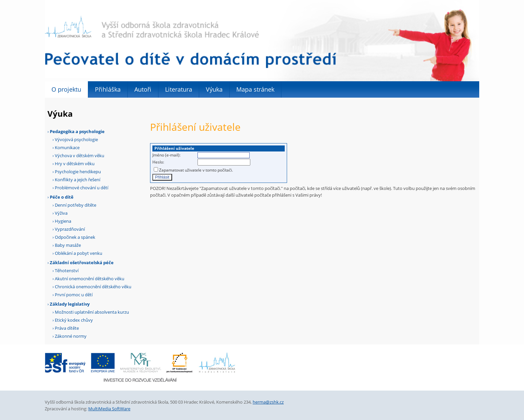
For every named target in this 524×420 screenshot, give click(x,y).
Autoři (143, 89)
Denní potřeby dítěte (76, 205)
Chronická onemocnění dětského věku (93, 287)
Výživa (61, 213)
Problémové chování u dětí (82, 188)
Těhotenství (67, 271)
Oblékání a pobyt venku (79, 253)
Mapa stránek (255, 89)
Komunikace (67, 147)
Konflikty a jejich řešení (78, 180)
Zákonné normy (71, 336)
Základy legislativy (70, 304)
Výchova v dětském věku (80, 155)
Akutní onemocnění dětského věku (90, 279)
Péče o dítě (62, 197)
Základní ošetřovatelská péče (82, 262)
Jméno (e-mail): (166, 155)
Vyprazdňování (70, 229)
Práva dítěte (67, 328)
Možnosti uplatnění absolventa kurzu (92, 312)
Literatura (179, 89)
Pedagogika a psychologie (77, 131)
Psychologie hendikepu (78, 172)
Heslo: (158, 162)
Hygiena (63, 221)
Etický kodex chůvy (74, 320)
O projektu (66, 89)
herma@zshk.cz (268, 402)
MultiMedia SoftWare (109, 409)
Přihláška (108, 89)
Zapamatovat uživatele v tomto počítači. (196, 170)
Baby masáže (68, 245)
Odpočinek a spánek (75, 237)
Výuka (214, 89)
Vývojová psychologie (76, 139)
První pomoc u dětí (74, 295)
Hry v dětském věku (75, 164)
